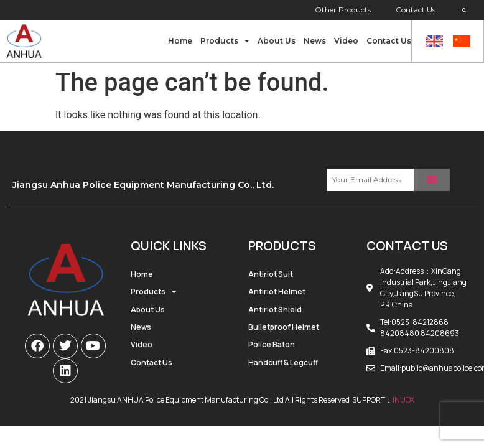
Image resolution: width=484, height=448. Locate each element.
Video (346, 41)
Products (225, 41)
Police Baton (272, 344)
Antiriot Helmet (277, 292)
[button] (464, 11)
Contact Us (416, 10)
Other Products (343, 10)
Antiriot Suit (271, 274)
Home (180, 41)
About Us (277, 41)
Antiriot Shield (275, 310)
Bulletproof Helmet (284, 327)
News (315, 41)
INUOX (403, 400)
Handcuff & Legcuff (283, 362)
